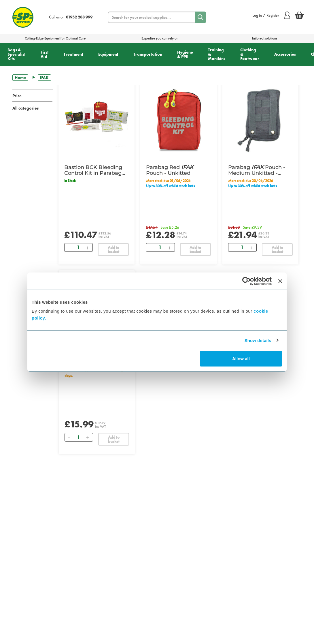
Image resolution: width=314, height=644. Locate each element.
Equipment (108, 54)
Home (20, 78)
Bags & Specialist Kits (17, 54)
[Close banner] (280, 281)
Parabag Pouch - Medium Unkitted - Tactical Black (257, 170)
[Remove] (69, 247)
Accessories (285, 54)
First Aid (45, 54)
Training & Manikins (217, 54)
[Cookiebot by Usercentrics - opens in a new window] (246, 281)
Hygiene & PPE (185, 54)
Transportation (148, 54)
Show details (258, 340)
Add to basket (114, 249)
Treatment (73, 54)
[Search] (200, 17)
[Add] (88, 247)
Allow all (241, 359)
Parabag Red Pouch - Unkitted (170, 170)
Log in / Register (271, 15)
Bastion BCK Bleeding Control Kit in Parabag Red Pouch (93, 170)
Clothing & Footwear (250, 54)
